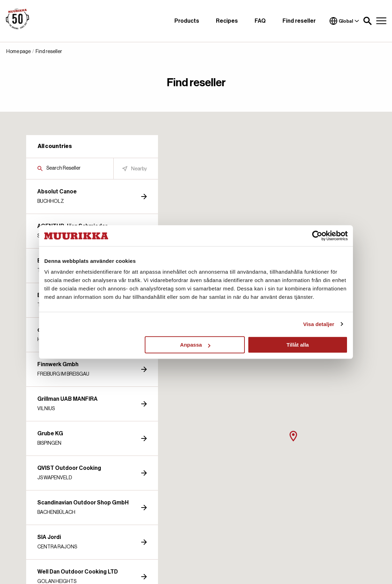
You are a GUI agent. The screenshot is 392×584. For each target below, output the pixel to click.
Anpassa (195, 345)
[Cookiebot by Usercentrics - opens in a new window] (317, 236)
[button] (368, 21)
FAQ (260, 21)
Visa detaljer (319, 324)
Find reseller (299, 21)
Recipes (227, 21)
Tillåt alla (297, 345)
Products (187, 21)
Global (344, 21)
